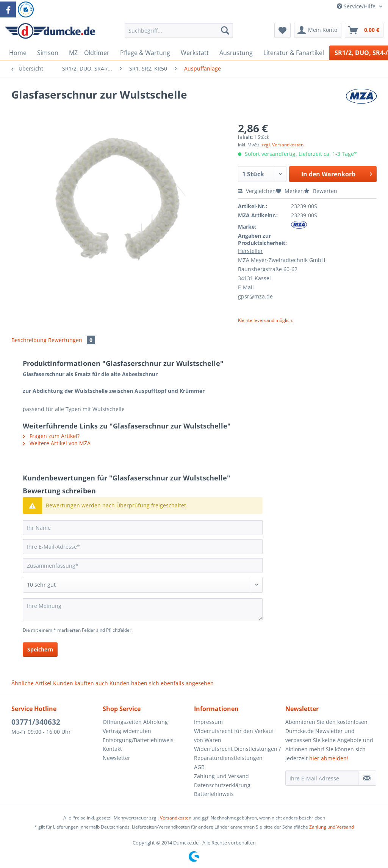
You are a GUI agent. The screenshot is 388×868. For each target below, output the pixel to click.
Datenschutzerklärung (222, 785)
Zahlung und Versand (221, 776)
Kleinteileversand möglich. (266, 320)
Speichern (40, 649)
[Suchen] (225, 30)
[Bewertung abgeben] (143, 585)
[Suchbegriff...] (179, 30)
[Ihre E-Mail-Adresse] (143, 546)
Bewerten (321, 191)
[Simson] (48, 53)
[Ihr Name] (143, 527)
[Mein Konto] (318, 30)
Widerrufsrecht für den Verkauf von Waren (234, 735)
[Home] (18, 53)
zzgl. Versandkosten (282, 145)
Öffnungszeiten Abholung (135, 722)
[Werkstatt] (195, 53)
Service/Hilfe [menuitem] (357, 6)
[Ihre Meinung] (143, 609)
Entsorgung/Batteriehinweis (138, 740)
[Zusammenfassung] (143, 565)
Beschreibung (29, 340)
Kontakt (112, 749)
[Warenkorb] (364, 30)
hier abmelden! (329, 758)
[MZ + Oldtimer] (89, 53)
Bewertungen (72, 340)
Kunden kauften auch (81, 683)
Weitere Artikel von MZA (57, 443)
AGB (199, 767)
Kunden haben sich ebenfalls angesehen (162, 683)
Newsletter (117, 758)
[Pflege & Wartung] (145, 53)
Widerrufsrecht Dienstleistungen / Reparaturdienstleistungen (237, 753)
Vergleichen (257, 191)
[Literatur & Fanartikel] (294, 53)
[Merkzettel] (282, 30)
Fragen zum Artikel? (51, 436)
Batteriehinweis (214, 794)
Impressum (208, 722)
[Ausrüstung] (236, 53)
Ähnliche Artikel (31, 683)
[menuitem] (179, 34)
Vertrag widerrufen (127, 731)
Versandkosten (176, 818)
